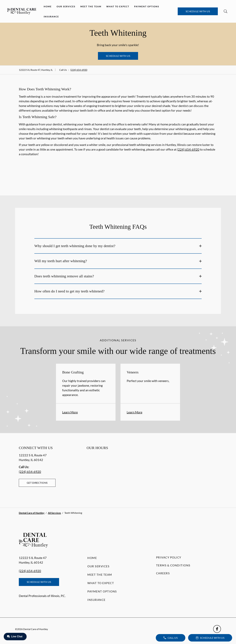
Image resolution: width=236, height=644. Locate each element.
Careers (163, 573)
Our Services (66, 6)
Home (48, 6)
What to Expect (118, 6)
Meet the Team (91, 6)
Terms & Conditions (173, 565)
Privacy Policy (169, 557)
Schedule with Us (198, 11)
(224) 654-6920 (79, 70)
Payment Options (147, 6)
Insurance (51, 17)
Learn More (70, 412)
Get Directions (37, 483)
